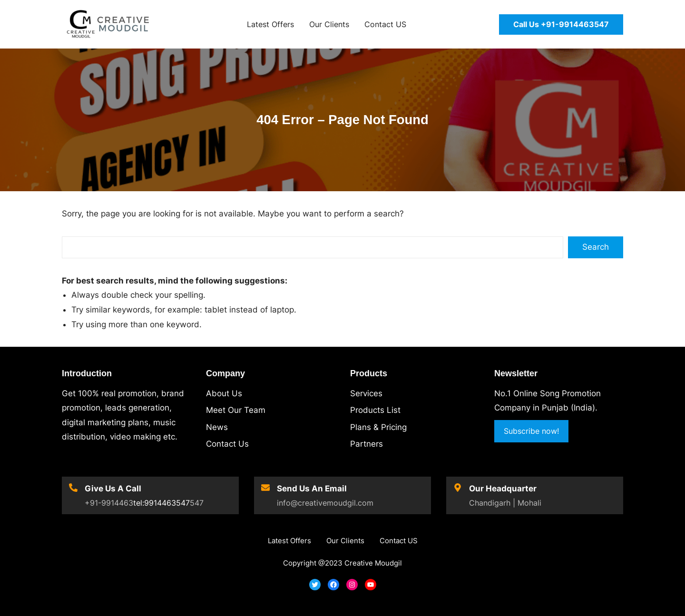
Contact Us (227, 444)
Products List (375, 410)
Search (596, 247)
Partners (367, 444)
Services (366, 393)
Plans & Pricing (378, 427)
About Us (224, 393)
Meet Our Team (236, 410)
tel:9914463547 (161, 503)
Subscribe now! (531, 431)
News (217, 427)
